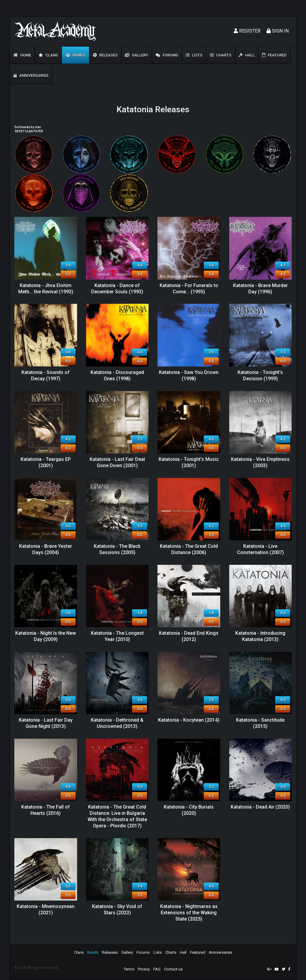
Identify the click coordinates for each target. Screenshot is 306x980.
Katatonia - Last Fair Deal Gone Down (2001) (117, 462)
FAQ (157, 969)
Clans (48, 55)
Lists (194, 55)
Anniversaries (31, 75)
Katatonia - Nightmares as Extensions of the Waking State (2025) (189, 913)
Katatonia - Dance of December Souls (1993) (117, 289)
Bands (75, 55)
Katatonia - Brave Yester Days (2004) (46, 549)
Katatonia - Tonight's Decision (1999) (260, 375)
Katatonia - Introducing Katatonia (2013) (260, 636)
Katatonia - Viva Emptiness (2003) (260, 462)
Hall (247, 55)
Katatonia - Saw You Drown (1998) (189, 375)
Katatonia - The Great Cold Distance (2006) (189, 549)
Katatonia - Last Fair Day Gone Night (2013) (46, 723)
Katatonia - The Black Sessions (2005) (117, 549)
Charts (221, 55)
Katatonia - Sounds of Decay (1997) (46, 375)
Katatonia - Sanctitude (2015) (260, 723)
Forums (167, 55)
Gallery (137, 55)
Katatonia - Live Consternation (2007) (260, 549)
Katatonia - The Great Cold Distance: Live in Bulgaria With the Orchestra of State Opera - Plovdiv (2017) (117, 816)
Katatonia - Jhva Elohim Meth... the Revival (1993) (46, 289)
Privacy (144, 969)
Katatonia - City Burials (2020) (189, 810)
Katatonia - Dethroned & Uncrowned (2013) (117, 723)
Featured (274, 55)
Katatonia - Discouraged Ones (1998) (117, 375)
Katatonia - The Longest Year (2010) (117, 636)
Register (247, 31)
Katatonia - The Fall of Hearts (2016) (46, 810)
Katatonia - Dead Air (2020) (260, 807)
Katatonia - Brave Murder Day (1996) (260, 289)
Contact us (173, 969)
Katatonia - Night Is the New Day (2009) (46, 636)
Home (22, 55)
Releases (105, 55)
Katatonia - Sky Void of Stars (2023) (117, 910)
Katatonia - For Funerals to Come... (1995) (189, 289)
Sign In (278, 31)
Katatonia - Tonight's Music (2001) (189, 462)
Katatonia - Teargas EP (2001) (46, 462)
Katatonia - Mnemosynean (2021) (46, 910)
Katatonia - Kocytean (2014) (189, 720)
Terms (129, 969)
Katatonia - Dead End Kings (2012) (189, 636)
